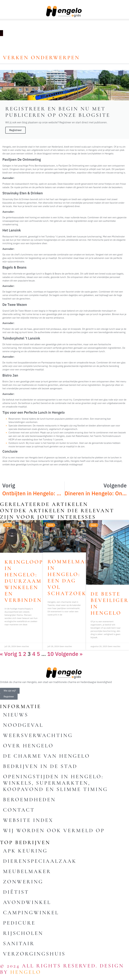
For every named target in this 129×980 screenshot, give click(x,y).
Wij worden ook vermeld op (54, 831)
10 (50, 654)
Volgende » (69, 654)
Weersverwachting (38, 735)
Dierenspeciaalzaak (40, 861)
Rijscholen (23, 933)
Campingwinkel (31, 913)
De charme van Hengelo (47, 756)
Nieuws (16, 715)
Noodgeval (23, 725)
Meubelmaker (27, 871)
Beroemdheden (29, 800)
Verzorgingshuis (34, 954)
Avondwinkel (27, 902)
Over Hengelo (28, 746)
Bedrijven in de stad (40, 766)
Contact (19, 810)
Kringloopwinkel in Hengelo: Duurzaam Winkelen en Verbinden (36, 581)
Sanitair (19, 943)
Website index (28, 820)
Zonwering (23, 882)
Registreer (15, 130)
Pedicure (19, 923)
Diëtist (16, 892)
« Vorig (8, 654)
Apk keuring (25, 851)
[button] (64, 20)
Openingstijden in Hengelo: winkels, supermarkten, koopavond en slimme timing (55, 783)
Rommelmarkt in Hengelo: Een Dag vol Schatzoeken (73, 578)
